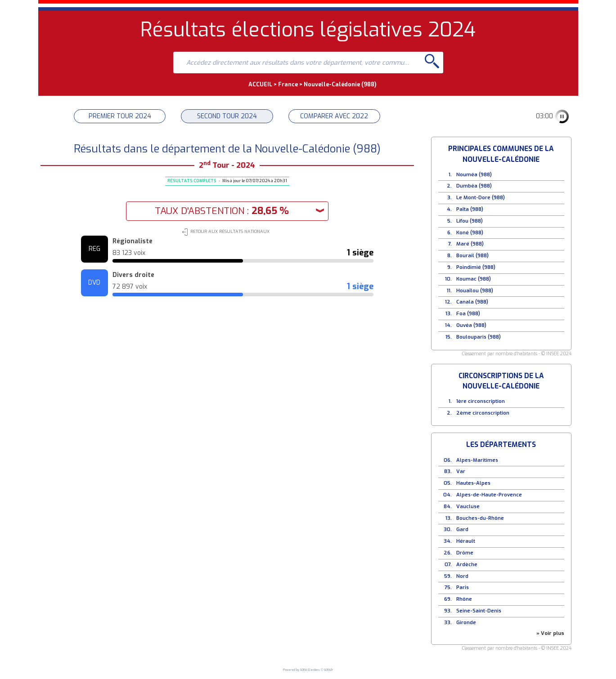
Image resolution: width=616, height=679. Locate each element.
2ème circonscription (483, 413)
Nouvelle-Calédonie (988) (340, 84)
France (288, 84)
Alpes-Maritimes (477, 460)
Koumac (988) (474, 279)
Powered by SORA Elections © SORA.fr (308, 670)
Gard (462, 529)
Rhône (464, 599)
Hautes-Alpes (473, 483)
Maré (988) (470, 244)
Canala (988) (472, 302)
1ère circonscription (481, 401)
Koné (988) (470, 233)
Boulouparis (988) (479, 337)
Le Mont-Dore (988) (481, 198)
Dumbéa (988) (474, 186)
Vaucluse (468, 507)
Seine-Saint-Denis (479, 611)
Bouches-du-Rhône (480, 518)
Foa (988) (468, 314)
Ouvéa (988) (471, 325)
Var (461, 471)
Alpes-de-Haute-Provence (489, 495)
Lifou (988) (470, 221)
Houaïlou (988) (475, 291)
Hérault (466, 541)
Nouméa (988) (474, 175)
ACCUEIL (260, 84)
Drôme (465, 553)
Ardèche (467, 565)
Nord (462, 576)
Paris (463, 587)
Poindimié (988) (476, 267)
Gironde (466, 623)
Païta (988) (470, 209)
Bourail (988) (472, 256)
